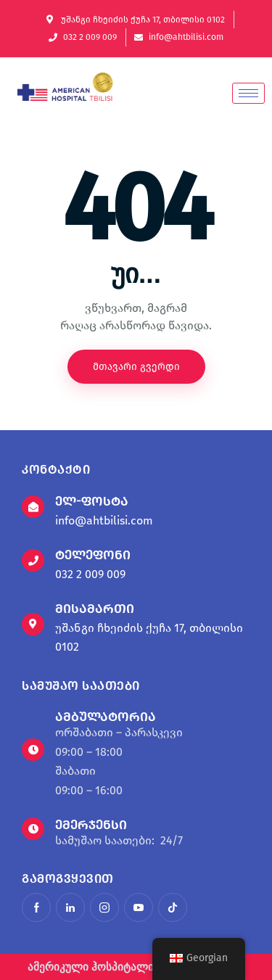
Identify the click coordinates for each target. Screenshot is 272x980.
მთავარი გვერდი (136, 367)
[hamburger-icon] (248, 93)
